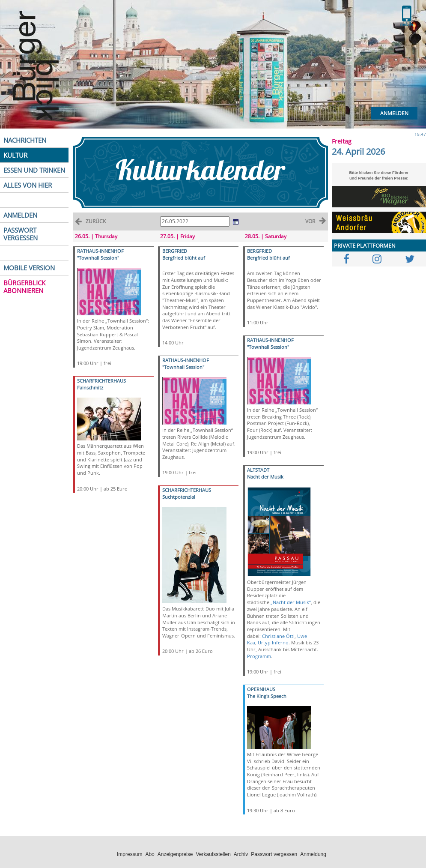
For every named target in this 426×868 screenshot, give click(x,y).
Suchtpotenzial (179, 497)
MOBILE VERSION (29, 268)
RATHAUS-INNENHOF (100, 251)
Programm (259, 656)
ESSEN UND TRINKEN (34, 170)
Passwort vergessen (274, 854)
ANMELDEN (20, 215)
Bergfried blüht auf (184, 258)
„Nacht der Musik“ (291, 602)
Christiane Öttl (278, 636)
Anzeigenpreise (175, 854)
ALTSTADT (258, 470)
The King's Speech (267, 696)
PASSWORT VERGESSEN (21, 234)
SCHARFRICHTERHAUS (101, 381)
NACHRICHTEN (25, 140)
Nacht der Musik (265, 477)
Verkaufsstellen (213, 854)
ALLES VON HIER (28, 185)
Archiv (241, 854)
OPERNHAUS (261, 689)
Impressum (130, 854)
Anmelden (394, 113)
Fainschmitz (90, 388)
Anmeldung (313, 854)
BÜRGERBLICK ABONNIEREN (24, 287)
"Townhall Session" (98, 258)
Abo (150, 854)
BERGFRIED (175, 251)
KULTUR (15, 155)
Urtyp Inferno (273, 642)
